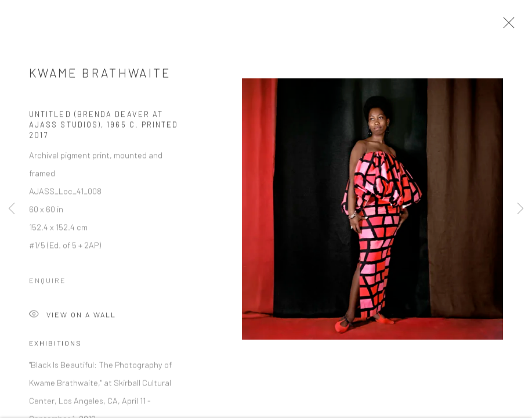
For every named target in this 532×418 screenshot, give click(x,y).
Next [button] (520, 209)
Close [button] (507, 26)
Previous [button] (12, 209)
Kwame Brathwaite (100, 75)
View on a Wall (73, 318)
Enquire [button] (48, 283)
